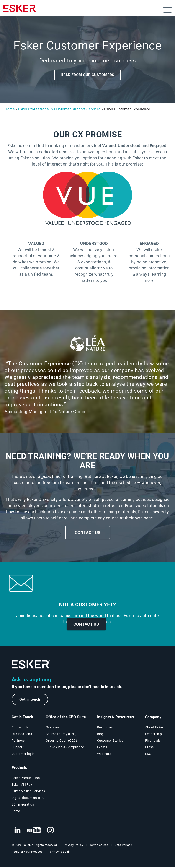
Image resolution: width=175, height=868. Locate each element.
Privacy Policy (73, 845)
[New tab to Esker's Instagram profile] (51, 831)
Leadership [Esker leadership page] (154, 734)
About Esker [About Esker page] (154, 728)
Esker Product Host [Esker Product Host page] (26, 778)
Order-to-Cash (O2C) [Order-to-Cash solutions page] (62, 741)
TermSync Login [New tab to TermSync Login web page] (59, 852)
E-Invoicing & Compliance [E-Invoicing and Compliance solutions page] (65, 748)
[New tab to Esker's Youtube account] (34, 831)
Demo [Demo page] (16, 811)
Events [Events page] (102, 748)
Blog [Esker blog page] (100, 734)
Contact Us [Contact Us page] (20, 728)
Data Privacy (123, 845)
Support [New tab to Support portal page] (18, 748)
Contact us (86, 624)
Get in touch (31, 700)
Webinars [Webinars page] (104, 754)
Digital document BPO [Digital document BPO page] (28, 798)
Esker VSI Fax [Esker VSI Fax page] (22, 785)
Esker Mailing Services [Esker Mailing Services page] (28, 792)
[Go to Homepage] (31, 665)
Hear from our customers (87, 75)
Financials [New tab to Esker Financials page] (153, 741)
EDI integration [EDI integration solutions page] (23, 805)
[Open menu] (167, 10)
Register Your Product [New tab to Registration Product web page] (27, 852)
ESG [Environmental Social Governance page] (148, 754)
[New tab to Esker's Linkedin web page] (17, 831)
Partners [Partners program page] (18, 741)
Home (10, 109)
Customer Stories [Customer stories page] (110, 741)
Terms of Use (99, 845)
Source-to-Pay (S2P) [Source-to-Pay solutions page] (61, 734)
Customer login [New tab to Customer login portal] (23, 754)
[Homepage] (20, 10)
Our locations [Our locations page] (22, 734)
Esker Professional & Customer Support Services (59, 109)
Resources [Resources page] (105, 728)
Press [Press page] (149, 748)
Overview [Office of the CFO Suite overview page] (53, 728)
